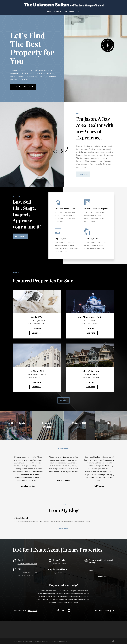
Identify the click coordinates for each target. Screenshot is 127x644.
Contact (72, 12)
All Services (20, 236)
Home (49, 12)
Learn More (83, 174)
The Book (57, 12)
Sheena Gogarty (61, 641)
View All (63, 400)
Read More (63, 528)
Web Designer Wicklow (40, 641)
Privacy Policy (33, 611)
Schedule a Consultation (23, 87)
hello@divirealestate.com (27, 564)
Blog (65, 12)
